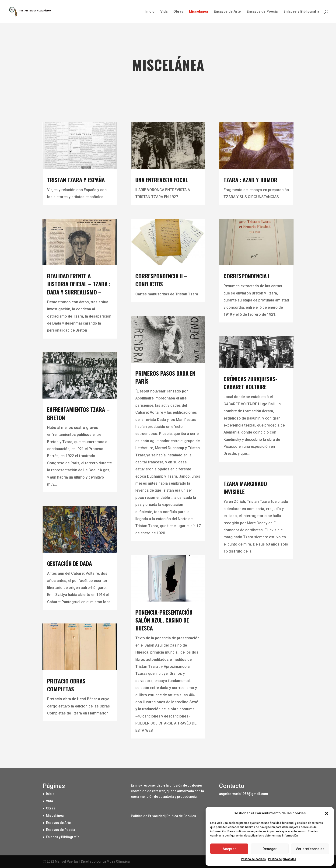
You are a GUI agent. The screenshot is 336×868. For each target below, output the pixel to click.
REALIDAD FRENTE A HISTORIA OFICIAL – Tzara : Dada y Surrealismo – (79, 284)
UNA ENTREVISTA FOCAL (162, 180)
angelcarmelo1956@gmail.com (244, 794)
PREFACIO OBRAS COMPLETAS (66, 685)
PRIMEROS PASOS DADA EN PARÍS (165, 377)
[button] (327, 813)
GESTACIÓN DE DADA (70, 563)
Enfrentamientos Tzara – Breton (78, 413)
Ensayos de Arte (227, 12)
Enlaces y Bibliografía (301, 12)
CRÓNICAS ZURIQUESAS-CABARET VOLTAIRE (250, 383)
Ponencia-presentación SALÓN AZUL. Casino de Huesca (164, 620)
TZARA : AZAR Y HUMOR (250, 180)
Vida (164, 12)
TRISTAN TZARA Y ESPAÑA (76, 180)
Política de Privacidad (148, 816)
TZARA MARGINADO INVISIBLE (245, 487)
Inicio (150, 12)
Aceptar (229, 849)
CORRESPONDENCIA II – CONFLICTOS (161, 280)
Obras (178, 12)
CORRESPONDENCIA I (247, 276)
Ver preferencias (310, 849)
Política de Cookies (181, 816)
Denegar (270, 849)
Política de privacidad (282, 859)
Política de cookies (253, 859)
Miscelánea (198, 12)
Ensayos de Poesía (262, 12)
